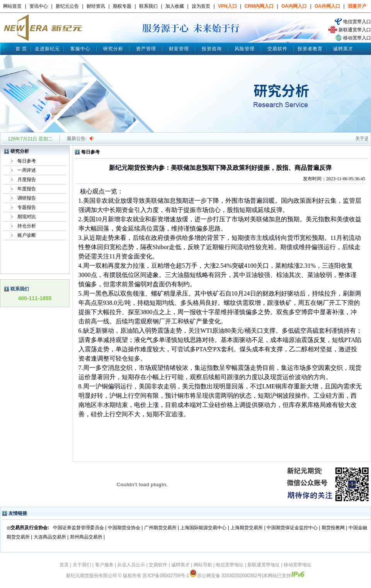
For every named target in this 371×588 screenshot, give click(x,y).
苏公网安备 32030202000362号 (226, 576)
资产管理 (146, 49)
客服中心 (80, 49)
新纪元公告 (67, 6)
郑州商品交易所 (86, 537)
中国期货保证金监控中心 (292, 528)
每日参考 (27, 161)
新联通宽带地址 (264, 565)
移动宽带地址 (298, 565)
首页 (64, 565)
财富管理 (179, 49)
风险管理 (245, 49)
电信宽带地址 (230, 565)
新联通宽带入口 (355, 30)
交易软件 (277, 49)
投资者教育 (310, 49)
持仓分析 (27, 226)
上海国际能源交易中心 (203, 528)
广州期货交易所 (160, 528)
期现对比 (27, 217)
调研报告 (27, 198)
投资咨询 (212, 49)
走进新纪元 (47, 49)
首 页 (21, 49)
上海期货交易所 (247, 528)
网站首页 (12, 6)
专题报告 (27, 207)
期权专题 (122, 6)
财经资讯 (96, 6)
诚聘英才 (343, 49)
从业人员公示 (131, 565)
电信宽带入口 (357, 22)
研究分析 (113, 49)
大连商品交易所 (50, 537)
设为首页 (201, 6)
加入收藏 (175, 6)
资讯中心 (39, 6)
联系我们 (148, 6)
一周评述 (27, 170)
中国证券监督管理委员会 (78, 528)
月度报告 (27, 179)
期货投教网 (333, 528)
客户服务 (104, 565)
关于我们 (82, 565)
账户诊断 (27, 235)
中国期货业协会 (124, 528)
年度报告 (27, 189)
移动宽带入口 (357, 38)
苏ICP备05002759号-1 (166, 576)
